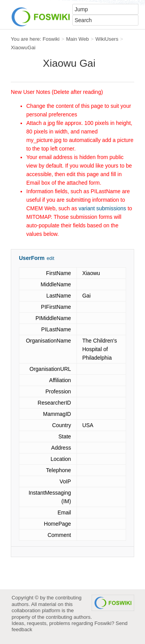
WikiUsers (107, 39)
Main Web (78, 39)
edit (50, 258)
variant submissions (102, 208)
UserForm (32, 258)
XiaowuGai (23, 48)
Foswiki (51, 39)
